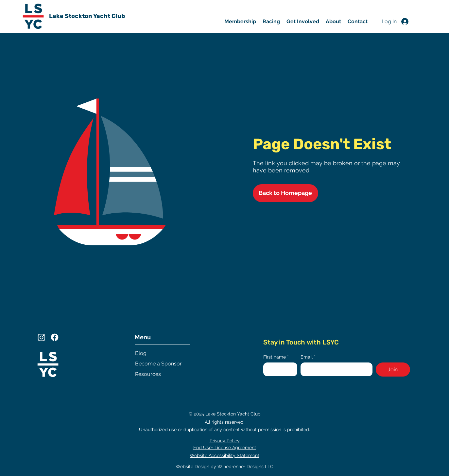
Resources (148, 374)
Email (308, 357)
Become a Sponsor (158, 364)
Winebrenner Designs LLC (245, 467)
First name (276, 357)
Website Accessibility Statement (224, 455)
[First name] (278, 369)
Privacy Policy (225, 441)
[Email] (335, 369)
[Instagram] (42, 337)
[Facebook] (55, 337)
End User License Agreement (225, 448)
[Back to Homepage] (285, 193)
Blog (141, 353)
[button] (303, 22)
